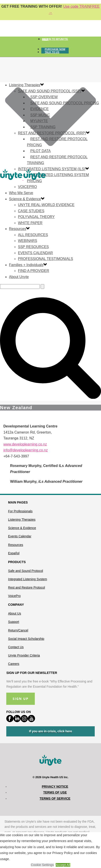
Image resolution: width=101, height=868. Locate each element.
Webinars (27, 241)
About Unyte (19, 277)
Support (14, 622)
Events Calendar (35, 253)
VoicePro (14, 596)
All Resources (33, 235)
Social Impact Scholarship (26, 639)
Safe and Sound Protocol (26, 571)
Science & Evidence (25, 199)
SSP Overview (44, 97)
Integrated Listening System (28, 579)
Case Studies (31, 211)
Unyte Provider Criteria (24, 655)
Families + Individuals (26, 265)
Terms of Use (55, 792)
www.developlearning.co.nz (25, 444)
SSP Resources (33, 247)
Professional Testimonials (45, 259)
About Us (15, 613)
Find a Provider (34, 271)
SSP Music (40, 115)
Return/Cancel (18, 630)
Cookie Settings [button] (42, 865)
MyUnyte (39, 121)
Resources (18, 229)
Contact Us (16, 647)
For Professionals (20, 511)
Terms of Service (55, 798)
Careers (14, 664)
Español (14, 553)
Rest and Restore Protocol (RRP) (52, 133)
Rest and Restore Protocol (26, 587)
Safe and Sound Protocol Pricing (65, 103)
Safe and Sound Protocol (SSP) (50, 91)
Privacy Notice (55, 787)
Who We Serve (21, 193)
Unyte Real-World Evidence (46, 205)
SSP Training (43, 127)
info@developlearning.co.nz (26, 450)
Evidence (40, 109)
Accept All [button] (63, 865)
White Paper (30, 223)
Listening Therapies (25, 85)
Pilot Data (41, 151)
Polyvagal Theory (36, 217)
